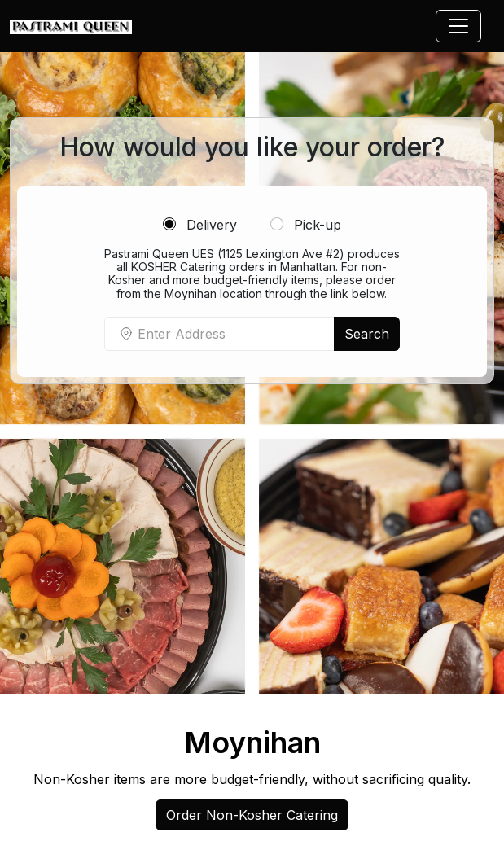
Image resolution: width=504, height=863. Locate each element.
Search (367, 334)
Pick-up (306, 225)
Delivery (200, 225)
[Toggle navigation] (458, 26)
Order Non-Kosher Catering (252, 815)
